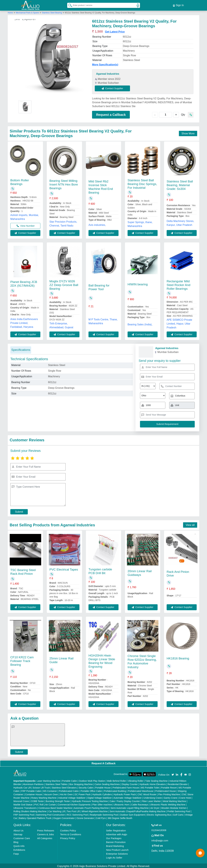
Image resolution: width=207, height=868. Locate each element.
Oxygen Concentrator (64, 817)
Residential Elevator (178, 783)
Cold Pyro (101, 817)
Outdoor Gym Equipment (132, 814)
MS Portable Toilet (150, 787)
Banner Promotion (116, 841)
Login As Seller (114, 857)
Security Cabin (86, 787)
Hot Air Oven (66, 793)
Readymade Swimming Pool (104, 814)
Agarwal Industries (108, 73)
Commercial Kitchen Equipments (74, 804)
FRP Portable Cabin (31, 790)
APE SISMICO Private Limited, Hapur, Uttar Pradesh (179, 323)
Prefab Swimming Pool (179, 810)
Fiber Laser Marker (151, 800)
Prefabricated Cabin (69, 790)
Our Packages (114, 837)
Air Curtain (51, 804)
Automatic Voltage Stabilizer (128, 797)
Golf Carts (178, 814)
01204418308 (159, 829)
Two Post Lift (73, 810)
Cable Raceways (140, 804)
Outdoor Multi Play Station (92, 780)
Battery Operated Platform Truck (35, 817)
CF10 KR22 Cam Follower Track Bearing (22, 660)
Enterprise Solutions (117, 853)
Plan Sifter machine (102, 804)
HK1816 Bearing (178, 657)
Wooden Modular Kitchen (174, 807)
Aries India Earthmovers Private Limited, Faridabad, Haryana (24, 322)
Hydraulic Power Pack (125, 793)
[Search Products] (69, 5)
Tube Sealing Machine (156, 780)
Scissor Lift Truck (41, 787)
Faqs (16, 853)
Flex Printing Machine (169, 793)
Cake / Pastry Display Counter (125, 800)
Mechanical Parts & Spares (28, 12)
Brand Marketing (115, 845)
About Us (18, 830)
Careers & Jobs (45, 833)
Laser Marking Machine (48, 780)
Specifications (21, 349)
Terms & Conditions (71, 833)
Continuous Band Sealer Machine (55, 807)
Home (10, 12)
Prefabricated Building (115, 790)
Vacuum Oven (51, 793)
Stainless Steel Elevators (64, 787)
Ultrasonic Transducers (25, 807)
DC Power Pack (83, 793)
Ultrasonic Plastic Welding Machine (168, 804)
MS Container (50, 790)
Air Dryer (155, 807)
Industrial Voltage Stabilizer (72, 797)
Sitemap (18, 833)
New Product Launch (117, 849)
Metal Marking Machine (174, 800)
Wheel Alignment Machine (95, 810)
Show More (188, 133)
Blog (16, 841)
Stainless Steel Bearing (52, 12)
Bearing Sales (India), (140, 323)
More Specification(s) (105, 64)
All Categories (45, 837)
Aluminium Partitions (33, 783)
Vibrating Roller (136, 780)
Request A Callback (103, 762)
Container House (34, 793)
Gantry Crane (171, 797)
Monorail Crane (21, 800)
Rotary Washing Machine (44, 797)
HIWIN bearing (138, 283)
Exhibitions (19, 849)
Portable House (103, 787)
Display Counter (130, 783)
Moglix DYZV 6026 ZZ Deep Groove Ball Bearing (64, 284)
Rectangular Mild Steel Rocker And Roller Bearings (179, 284)
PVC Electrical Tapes (64, 569)
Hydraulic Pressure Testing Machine (90, 800)
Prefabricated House (166, 790)
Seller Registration (116, 830)
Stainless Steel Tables (56, 783)
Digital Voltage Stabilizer (100, 797)
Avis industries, (97, 224)
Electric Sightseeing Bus (159, 814)
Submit (19, 511)
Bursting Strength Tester (58, 800)
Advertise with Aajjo (117, 833)
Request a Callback (111, 114)
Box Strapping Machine (81, 783)
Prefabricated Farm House (126, 787)
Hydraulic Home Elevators (153, 783)
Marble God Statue (23, 804)
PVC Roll (39, 804)
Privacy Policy (68, 837)
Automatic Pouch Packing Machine (91, 807)
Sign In (178, 5)
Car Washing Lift (57, 810)
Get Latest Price (115, 31)
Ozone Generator (85, 817)
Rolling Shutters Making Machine (30, 810)
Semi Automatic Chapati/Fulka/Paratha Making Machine (137, 810)
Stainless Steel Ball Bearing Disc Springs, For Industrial (142, 183)
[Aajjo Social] (173, 773)
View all (190, 524)
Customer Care (22, 837)
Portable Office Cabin (91, 790)
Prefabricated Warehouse (141, 790)
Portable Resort (169, 787)
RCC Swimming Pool (77, 814)
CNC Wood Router (147, 793)
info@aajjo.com (160, 840)
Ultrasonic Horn (122, 804)
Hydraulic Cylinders (102, 793)
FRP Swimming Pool (24, 814)
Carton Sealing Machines (107, 783)
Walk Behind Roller (116, 780)
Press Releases (46, 830)
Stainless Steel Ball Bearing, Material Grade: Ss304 (180, 184)
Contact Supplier (113, 87)
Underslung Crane (153, 797)
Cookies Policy (68, 830)
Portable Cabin (70, 780)
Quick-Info (19, 845)
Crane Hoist (185, 797)
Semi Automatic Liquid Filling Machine (130, 807)
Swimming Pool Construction (50, 814)
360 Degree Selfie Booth (120, 817)
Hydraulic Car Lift (22, 787)
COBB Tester (37, 800)
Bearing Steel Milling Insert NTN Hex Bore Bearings (64, 183)
